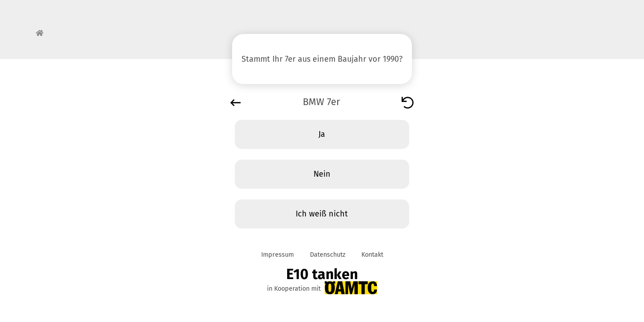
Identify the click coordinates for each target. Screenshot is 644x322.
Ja (322, 134)
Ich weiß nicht (322, 214)
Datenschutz (328, 255)
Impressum (278, 255)
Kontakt (372, 255)
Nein (322, 174)
